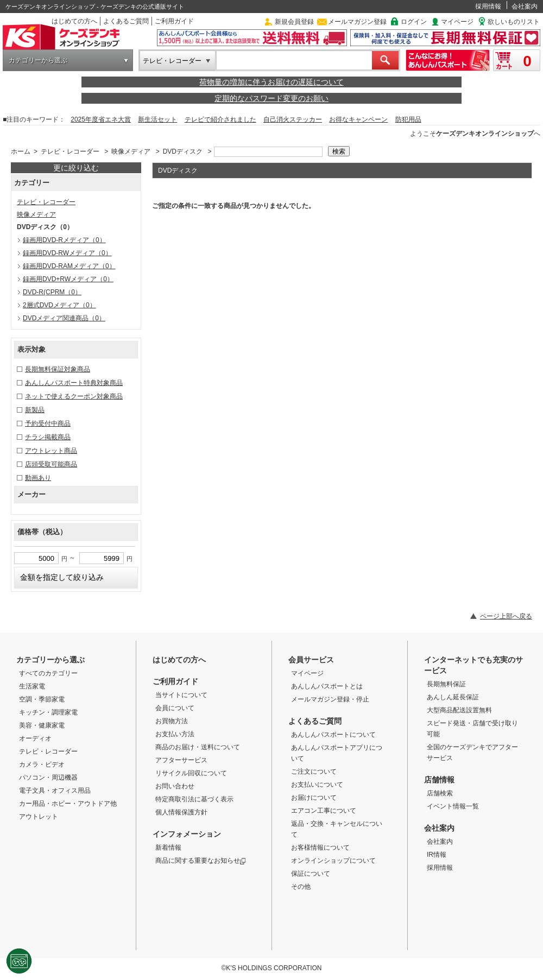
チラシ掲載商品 (48, 437)
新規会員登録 (294, 22)
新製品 (35, 410)
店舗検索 (440, 793)
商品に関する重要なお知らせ (201, 861)
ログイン (414, 22)
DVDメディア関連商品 (64, 318)
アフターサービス (181, 760)
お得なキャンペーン (358, 119)
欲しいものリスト (514, 22)
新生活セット (157, 119)
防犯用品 (408, 119)
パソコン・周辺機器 (48, 777)
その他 (301, 887)
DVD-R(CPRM (52, 292)
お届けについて (314, 798)
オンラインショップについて (333, 861)
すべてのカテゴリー (48, 673)
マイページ (457, 22)
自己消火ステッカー (293, 119)
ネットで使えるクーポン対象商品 (74, 396)
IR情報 (437, 855)
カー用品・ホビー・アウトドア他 (68, 804)
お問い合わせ (175, 786)
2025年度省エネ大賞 (101, 119)
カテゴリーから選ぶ (38, 60)
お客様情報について (320, 848)
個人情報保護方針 (181, 812)
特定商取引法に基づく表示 (194, 799)
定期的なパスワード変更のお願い (271, 98)
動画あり (38, 478)
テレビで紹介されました (220, 119)
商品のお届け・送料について (198, 747)
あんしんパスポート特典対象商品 (74, 383)
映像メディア (131, 151)
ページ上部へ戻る (506, 616)
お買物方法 (172, 721)
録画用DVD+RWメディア (68, 279)
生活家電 (32, 686)
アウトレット (39, 817)
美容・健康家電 (42, 725)
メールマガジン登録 (357, 22)
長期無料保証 (446, 684)
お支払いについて (317, 785)
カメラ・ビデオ (42, 764)
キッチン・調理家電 (48, 712)
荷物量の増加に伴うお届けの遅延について (271, 82)
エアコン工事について (324, 811)
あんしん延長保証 (453, 697)
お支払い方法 (175, 734)
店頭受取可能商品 (51, 464)
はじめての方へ (74, 21)
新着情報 (168, 848)
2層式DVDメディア (59, 305)
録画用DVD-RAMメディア (69, 266)
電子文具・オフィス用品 (55, 791)
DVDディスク (183, 151)
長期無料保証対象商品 (58, 369)
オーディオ (35, 738)
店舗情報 (439, 780)
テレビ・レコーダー (172, 61)
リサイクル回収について (191, 773)
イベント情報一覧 (453, 806)
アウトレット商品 (51, 451)
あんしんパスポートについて (333, 735)
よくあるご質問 (126, 21)
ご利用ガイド (174, 21)
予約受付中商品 (48, 423)
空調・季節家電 (42, 699)
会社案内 (525, 7)
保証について (311, 874)
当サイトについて (181, 695)
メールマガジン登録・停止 (330, 699)
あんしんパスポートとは (327, 686)
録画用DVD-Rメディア (64, 240)
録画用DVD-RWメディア (67, 253)
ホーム (21, 151)
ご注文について (314, 772)
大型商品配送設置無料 (459, 710)
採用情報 (488, 7)
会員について (175, 708)
